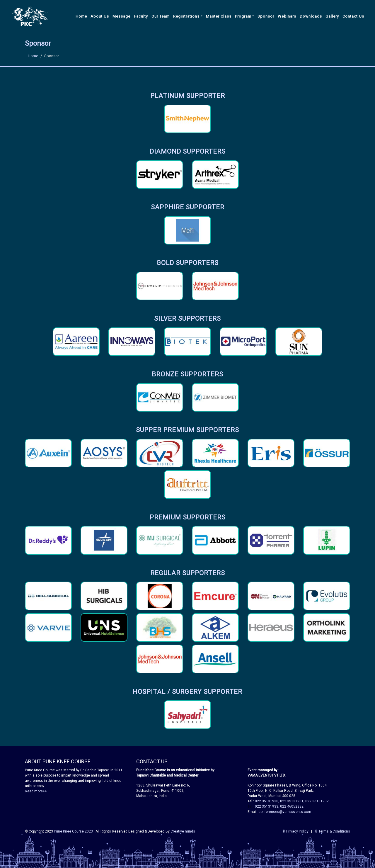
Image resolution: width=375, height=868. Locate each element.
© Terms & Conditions (332, 831)
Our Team (161, 16)
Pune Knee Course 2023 (73, 831)
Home (81, 16)
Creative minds (183, 831)
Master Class (219, 16)
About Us (100, 16)
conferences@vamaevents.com (285, 812)
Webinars (287, 16)
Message (121, 16)
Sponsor (266, 16)
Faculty (141, 16)
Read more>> (36, 791)
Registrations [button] (186, 16)
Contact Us (353, 16)
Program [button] (243, 16)
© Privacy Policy (295, 831)
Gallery (332, 16)
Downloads (311, 16)
